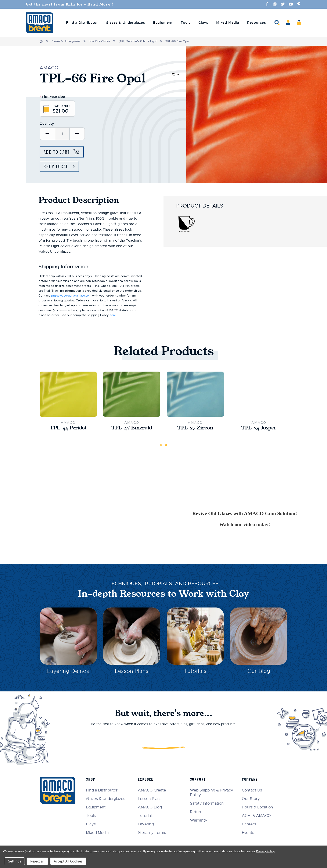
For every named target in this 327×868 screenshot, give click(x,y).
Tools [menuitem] (186, 22)
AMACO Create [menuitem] (154, 790)
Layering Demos (68, 673)
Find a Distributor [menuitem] (82, 22)
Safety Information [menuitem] (208, 803)
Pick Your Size (52, 96)
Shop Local (57, 167)
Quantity (47, 124)
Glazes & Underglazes (67, 41)
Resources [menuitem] (257, 22)
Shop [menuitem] (93, 779)
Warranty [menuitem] (200, 820)
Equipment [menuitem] (163, 22)
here (113, 316)
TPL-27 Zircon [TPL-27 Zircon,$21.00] (195, 429)
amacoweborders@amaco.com (73, 296)
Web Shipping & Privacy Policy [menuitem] (213, 793)
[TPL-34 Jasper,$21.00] (259, 395)
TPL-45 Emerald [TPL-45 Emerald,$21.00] (132, 429)
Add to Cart (58, 152)
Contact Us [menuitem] (253, 790)
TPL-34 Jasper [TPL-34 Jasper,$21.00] (259, 429)
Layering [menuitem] (148, 824)
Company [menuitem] (251, 779)
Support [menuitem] (199, 779)
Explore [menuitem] (148, 779)
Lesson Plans (132, 673)
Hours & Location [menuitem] (258, 807)
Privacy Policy (265, 851)
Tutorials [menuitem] (148, 816)
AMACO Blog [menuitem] (152, 807)
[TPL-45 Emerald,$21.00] (132, 395)
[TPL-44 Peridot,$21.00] (68, 395)
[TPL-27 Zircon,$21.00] (195, 395)
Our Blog (259, 673)
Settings (15, 861)
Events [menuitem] (249, 833)
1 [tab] (161, 446)
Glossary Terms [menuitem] (154, 833)
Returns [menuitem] (198, 812)
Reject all (37, 861)
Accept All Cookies (68, 861)
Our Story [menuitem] (251, 799)
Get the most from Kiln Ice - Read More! (71, 4)
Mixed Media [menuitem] (228, 22)
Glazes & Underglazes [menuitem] (125, 22)
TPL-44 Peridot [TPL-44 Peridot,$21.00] (68, 429)
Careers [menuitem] (250, 824)
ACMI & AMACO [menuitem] (257, 816)
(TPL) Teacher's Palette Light (142, 41)
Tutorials (195, 673)
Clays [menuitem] (203, 22)
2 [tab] (166, 446)
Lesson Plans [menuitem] (152, 799)
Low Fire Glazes (102, 41)
